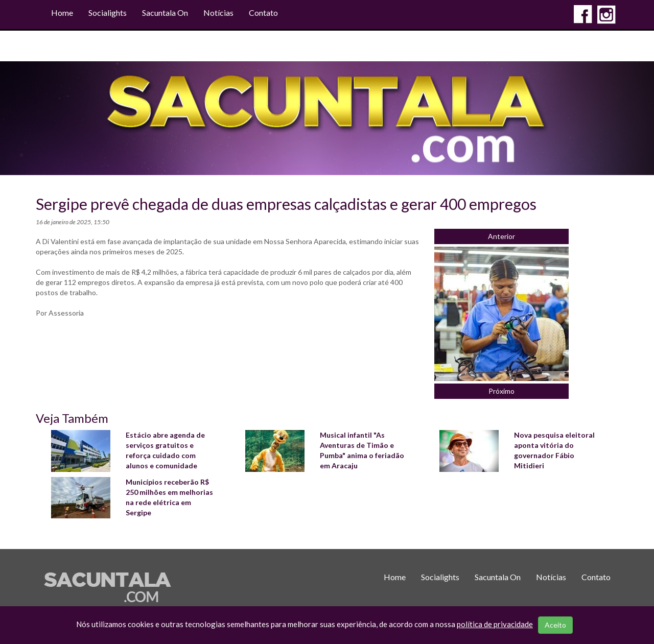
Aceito (555, 625)
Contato (263, 13)
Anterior (501, 236)
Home (62, 13)
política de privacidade (495, 624)
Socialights (108, 13)
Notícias (218, 13)
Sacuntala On (165, 13)
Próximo (501, 391)
